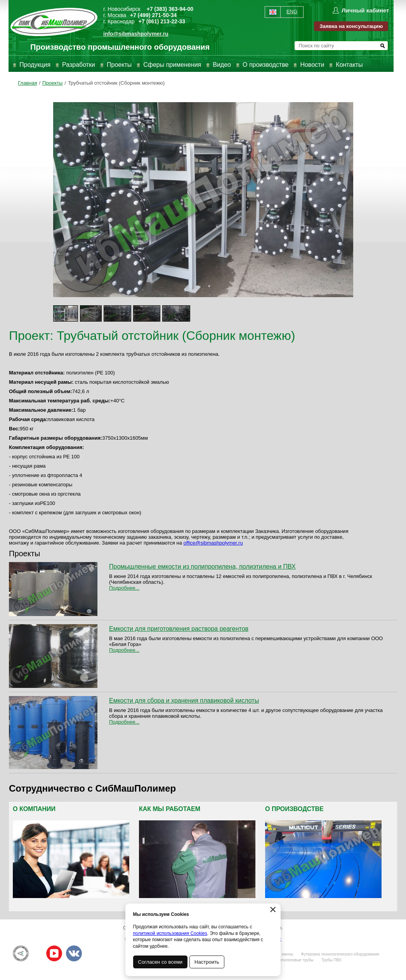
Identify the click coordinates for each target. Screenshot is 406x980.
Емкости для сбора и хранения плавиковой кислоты (184, 701)
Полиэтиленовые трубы (292, 960)
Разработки (79, 65)
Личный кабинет (365, 10)
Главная (27, 83)
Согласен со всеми (160, 962)
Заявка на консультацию (351, 26)
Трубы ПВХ (331, 960)
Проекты (119, 65)
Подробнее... (124, 588)
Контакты (349, 65)
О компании (34, 809)
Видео (222, 65)
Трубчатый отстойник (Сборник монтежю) (116, 83)
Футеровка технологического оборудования (340, 954)
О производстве (265, 65)
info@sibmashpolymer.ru (136, 34)
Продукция (35, 65)
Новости (312, 65)
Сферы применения (172, 65)
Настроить (207, 962)
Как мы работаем (170, 809)
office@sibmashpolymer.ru (213, 543)
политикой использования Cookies (170, 933)
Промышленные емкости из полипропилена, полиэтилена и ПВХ (202, 567)
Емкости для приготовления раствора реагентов (179, 629)
